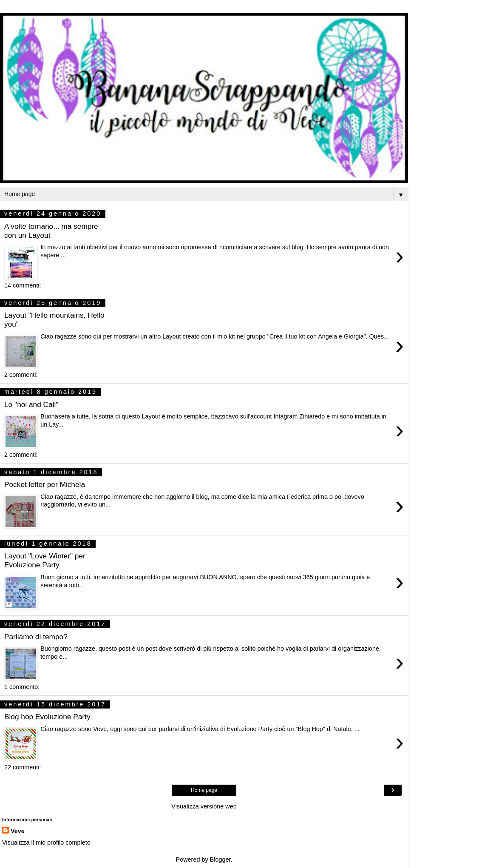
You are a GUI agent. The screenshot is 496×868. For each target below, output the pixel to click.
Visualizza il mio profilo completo (46, 842)
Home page (204, 790)
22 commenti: (23, 767)
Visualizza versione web (204, 806)
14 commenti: (23, 285)
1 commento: (22, 687)
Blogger (220, 859)
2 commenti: (21, 375)
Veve (18, 831)
